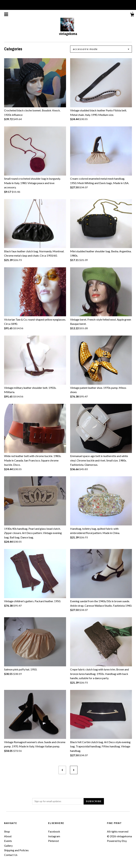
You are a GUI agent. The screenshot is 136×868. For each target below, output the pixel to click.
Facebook (54, 831)
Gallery (8, 846)
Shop (7, 831)
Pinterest (53, 841)
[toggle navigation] (6, 14)
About (8, 836)
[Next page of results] (74, 770)
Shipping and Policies (16, 850)
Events (8, 841)
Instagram (54, 836)
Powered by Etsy (117, 841)
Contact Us (11, 855)
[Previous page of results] (62, 770)
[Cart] (132, 15)
